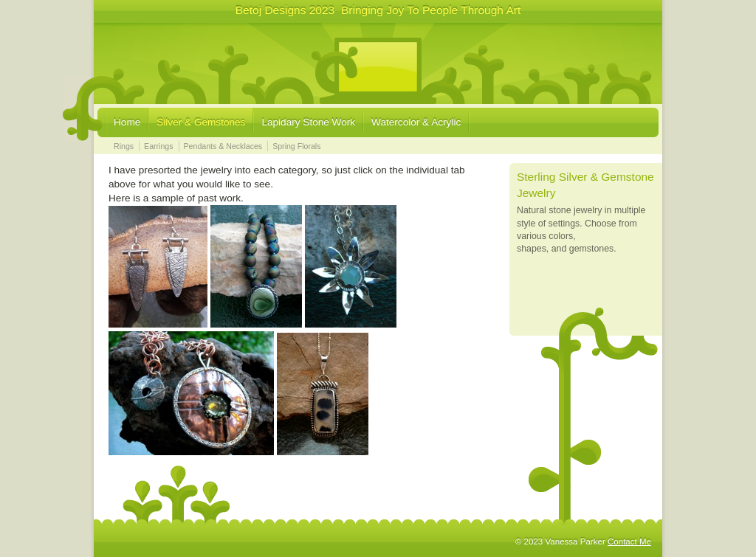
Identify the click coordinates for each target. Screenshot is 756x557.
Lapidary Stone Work (308, 122)
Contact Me (629, 542)
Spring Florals (296, 146)
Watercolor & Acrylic (416, 122)
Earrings (158, 146)
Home (127, 122)
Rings (124, 146)
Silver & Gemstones (201, 122)
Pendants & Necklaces (223, 146)
